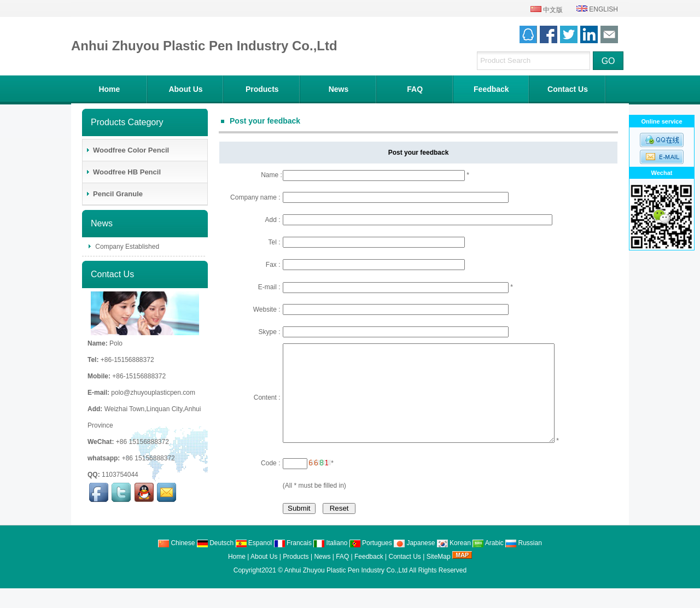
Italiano (330, 563)
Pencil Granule (114, 194)
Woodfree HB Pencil (123, 172)
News (339, 89)
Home (109, 89)
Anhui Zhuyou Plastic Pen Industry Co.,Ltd (346, 590)
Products (262, 89)
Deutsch (215, 563)
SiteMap (439, 576)
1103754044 (120, 475)
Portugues (371, 563)
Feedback (491, 89)
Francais (293, 563)
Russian (524, 563)
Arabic (488, 563)
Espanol (254, 563)
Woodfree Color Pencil (127, 150)
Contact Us (568, 89)
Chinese (176, 563)
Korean (454, 563)
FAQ (415, 89)
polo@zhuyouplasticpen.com (153, 393)
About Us (185, 89)
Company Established (126, 247)
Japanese (414, 563)
